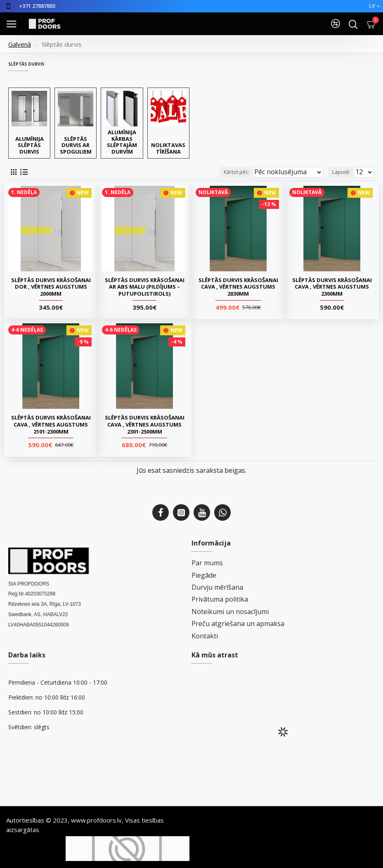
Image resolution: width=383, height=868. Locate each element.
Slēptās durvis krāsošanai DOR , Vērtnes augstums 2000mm (51, 287)
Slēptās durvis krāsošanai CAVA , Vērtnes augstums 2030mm (238, 287)
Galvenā (20, 44)
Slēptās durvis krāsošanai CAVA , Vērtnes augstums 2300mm (332, 287)
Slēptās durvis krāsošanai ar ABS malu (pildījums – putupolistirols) (145, 287)
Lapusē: (341, 172)
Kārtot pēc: (236, 172)
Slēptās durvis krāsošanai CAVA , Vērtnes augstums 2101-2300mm (51, 425)
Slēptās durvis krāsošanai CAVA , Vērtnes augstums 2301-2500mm (145, 425)
